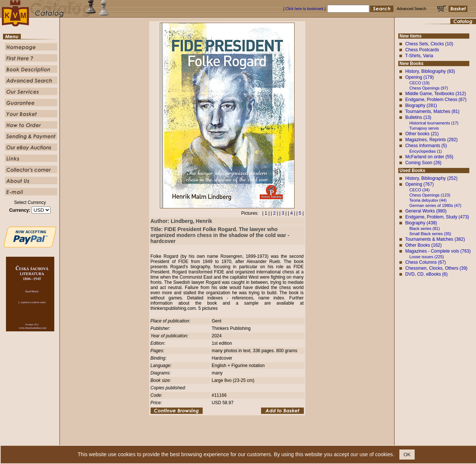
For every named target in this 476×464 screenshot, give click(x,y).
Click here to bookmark (304, 9)
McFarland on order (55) (429, 157)
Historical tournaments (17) (434, 123)
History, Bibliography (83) (430, 71)
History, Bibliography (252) (432, 178)
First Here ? (194, 440)
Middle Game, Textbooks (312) (436, 94)
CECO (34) (419, 190)
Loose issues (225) (427, 257)
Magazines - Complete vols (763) (438, 251)
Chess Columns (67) (426, 262)
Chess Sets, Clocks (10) (429, 44)
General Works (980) (426, 211)
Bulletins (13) (418, 117)
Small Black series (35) (430, 234)
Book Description (222, 440)
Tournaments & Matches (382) (435, 239)
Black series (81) (425, 228)
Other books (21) (422, 134)
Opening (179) (420, 77)
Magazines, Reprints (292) (432, 140)
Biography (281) (421, 106)
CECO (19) (419, 83)
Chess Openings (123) (430, 195)
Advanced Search (253, 440)
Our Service (281, 440)
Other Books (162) (424, 245)
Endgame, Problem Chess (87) (436, 100)
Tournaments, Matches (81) (432, 111)
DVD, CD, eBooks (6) (427, 274)
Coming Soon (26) (423, 163)
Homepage (172, 440)
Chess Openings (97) (429, 88)
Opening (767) (420, 184)
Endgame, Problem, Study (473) (437, 217)
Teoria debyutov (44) (428, 200)
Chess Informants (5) (426, 146)
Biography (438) (421, 223)
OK (407, 455)
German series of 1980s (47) (435, 205)
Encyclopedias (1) (426, 151)
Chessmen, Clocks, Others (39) (436, 268)
